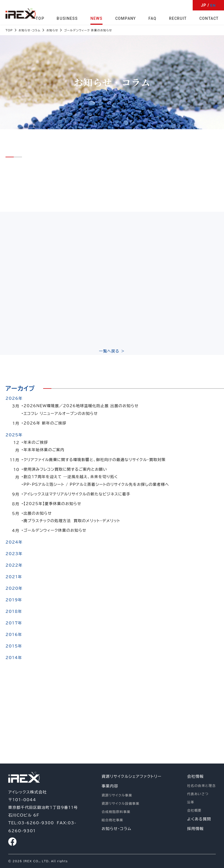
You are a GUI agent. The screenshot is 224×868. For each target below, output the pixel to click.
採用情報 (195, 829)
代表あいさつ (198, 794)
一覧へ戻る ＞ (112, 353)
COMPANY (126, 18)
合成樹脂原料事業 (116, 812)
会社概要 (194, 811)
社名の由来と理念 (201, 786)
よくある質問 (199, 819)
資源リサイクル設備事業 (121, 804)
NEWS (97, 18)
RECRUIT (178, 18)
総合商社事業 (113, 820)
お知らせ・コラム (117, 829)
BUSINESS (68, 18)
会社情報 (195, 777)
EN (213, 5)
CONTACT (209, 18)
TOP (41, 18)
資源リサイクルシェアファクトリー (132, 777)
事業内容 (110, 786)
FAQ (153, 18)
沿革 (191, 802)
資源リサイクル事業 (117, 795)
